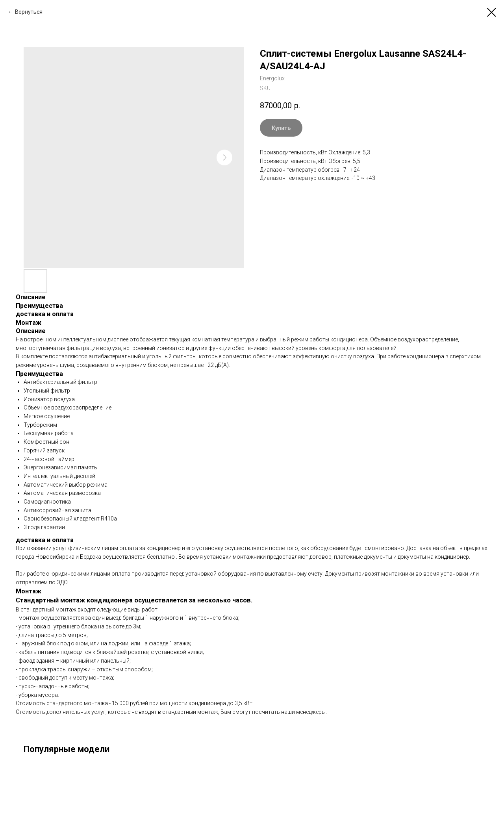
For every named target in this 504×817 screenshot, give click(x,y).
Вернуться (29, 12)
